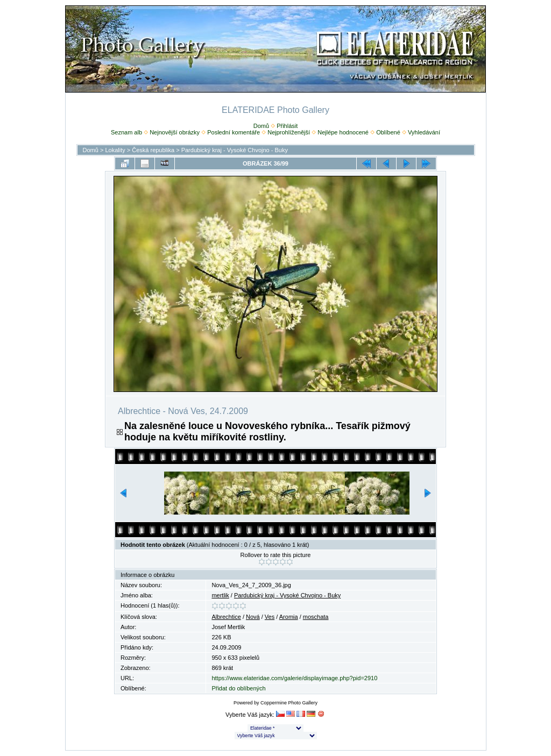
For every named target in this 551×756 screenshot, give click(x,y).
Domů (261, 126)
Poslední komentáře (234, 132)
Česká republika (153, 150)
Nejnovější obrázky (175, 132)
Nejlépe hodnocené (343, 132)
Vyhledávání (424, 132)
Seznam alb (126, 132)
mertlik (220, 595)
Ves (270, 617)
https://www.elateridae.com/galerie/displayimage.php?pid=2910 (294, 678)
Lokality (115, 150)
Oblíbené (388, 132)
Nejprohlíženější (289, 132)
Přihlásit (287, 126)
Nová (253, 617)
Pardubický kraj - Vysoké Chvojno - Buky (235, 150)
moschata (316, 617)
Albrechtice (226, 617)
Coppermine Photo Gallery (289, 703)
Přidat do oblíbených (238, 688)
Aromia (289, 617)
